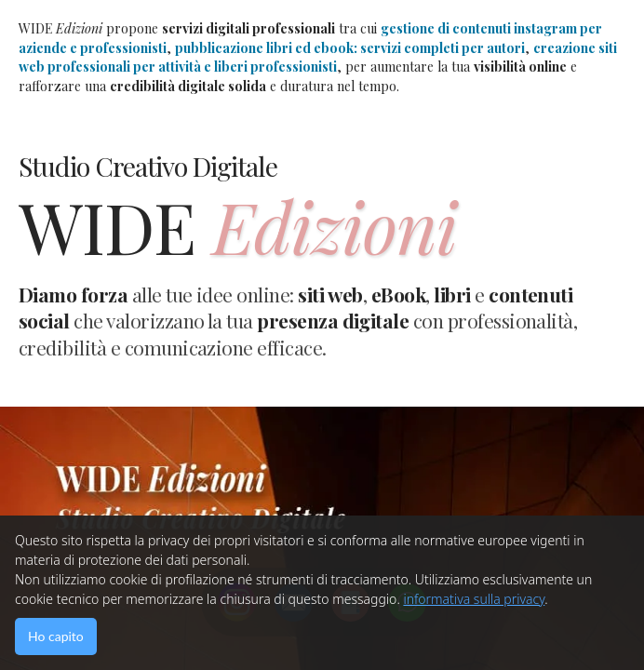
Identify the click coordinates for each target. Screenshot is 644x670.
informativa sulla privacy (474, 599)
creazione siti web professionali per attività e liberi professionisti (318, 58)
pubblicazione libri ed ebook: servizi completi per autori (350, 48)
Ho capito (56, 636)
